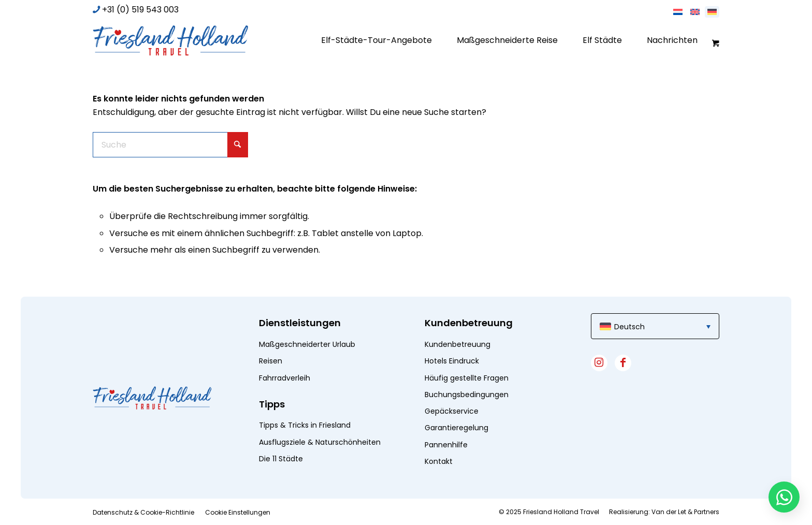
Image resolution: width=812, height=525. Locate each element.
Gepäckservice (452, 411)
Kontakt (439, 461)
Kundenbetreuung (458, 344)
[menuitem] (376, 40)
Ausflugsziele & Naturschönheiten (320, 442)
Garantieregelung (456, 428)
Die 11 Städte (281, 459)
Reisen (271, 361)
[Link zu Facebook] (623, 363)
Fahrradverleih (285, 378)
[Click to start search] (238, 145)
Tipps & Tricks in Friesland (305, 425)
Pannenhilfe (446, 445)
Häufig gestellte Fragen (467, 378)
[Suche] (170, 145)
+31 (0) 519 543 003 (140, 10)
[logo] (170, 40)
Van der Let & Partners (685, 512)
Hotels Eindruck (452, 361)
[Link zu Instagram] (599, 363)
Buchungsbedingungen (467, 395)
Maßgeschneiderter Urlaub (307, 344)
